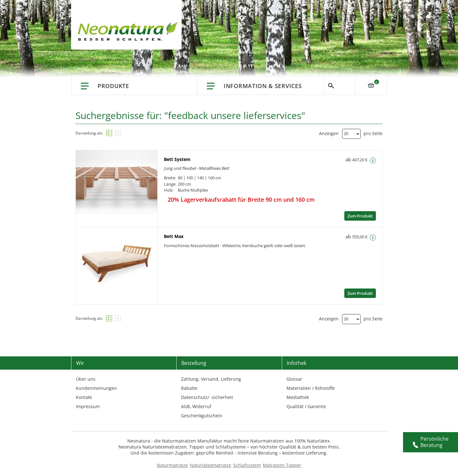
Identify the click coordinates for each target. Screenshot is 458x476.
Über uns (86, 379)
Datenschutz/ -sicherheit (207, 397)
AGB (185, 406)
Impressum (88, 406)
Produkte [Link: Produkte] (113, 86)
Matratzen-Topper (282, 465)
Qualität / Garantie (306, 406)
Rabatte (189, 388)
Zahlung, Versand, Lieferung (211, 379)
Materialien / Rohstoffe (311, 388)
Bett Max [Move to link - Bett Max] (174, 236)
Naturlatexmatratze (211, 465)
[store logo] (130, 32)
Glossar (294, 379)
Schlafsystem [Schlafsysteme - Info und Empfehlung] (247, 465)
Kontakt (84, 397)
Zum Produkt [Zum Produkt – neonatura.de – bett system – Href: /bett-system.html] (360, 216)
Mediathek (298, 397)
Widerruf (202, 406)
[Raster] (118, 133)
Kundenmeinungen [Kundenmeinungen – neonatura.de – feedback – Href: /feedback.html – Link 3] (96, 388)
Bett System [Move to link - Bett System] (177, 159)
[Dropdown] (351, 134)
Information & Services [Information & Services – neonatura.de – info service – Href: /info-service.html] (263, 86)
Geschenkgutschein (202, 416)
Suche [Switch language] (339, 86)
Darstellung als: (89, 133)
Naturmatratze (172, 465)
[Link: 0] (371, 85)
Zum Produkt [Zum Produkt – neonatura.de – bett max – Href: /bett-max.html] (360, 293)
